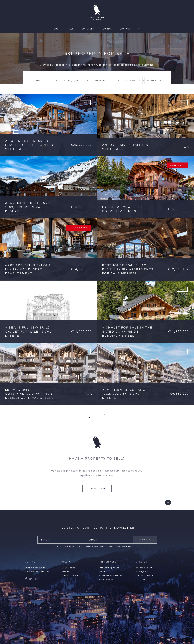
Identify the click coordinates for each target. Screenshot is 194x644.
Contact (125, 29)
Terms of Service (121, 546)
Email (93, 540)
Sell (71, 29)
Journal (107, 29)
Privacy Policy (104, 546)
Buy (56, 29)
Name (45, 540)
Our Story (88, 29)
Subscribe (145, 540)
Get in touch (97, 488)
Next (165, 414)
